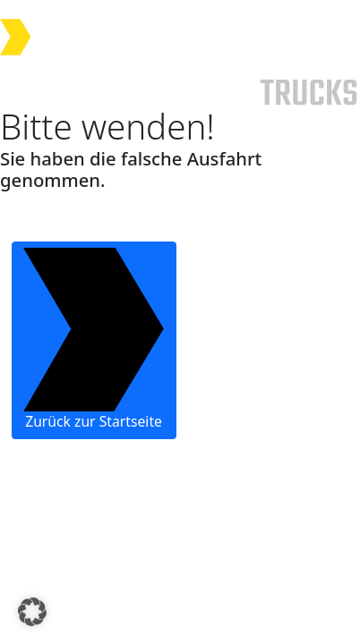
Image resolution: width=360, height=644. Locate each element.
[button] (32, 612)
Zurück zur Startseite (94, 339)
